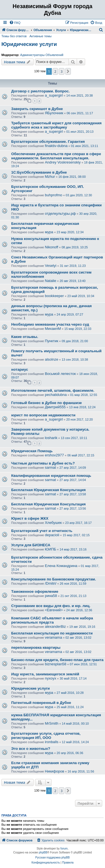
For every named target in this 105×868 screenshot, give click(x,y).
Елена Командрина (61, 566)
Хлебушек (53, 523)
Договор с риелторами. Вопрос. (40, 91)
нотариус (20, 369)
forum (64, 849)
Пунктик (52, 341)
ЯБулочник (54, 113)
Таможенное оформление (35, 591)
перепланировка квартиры (36, 648)
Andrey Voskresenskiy (63, 162)
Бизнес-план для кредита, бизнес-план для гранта (57, 660)
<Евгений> (54, 610)
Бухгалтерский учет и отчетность (42, 531)
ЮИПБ (50, 549)
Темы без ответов (14, 36)
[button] (68, 71)
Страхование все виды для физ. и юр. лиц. (51, 606)
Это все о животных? (31, 749)
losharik (51, 438)
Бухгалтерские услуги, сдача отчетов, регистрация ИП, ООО (46, 736)
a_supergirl (54, 95)
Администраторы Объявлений (42, 55)
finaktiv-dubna (56, 146)
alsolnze (52, 359)
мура (49, 232)
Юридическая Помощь (32, 451)
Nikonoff (51, 247)
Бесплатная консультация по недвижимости (52, 633)
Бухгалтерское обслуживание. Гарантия (48, 142)
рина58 (51, 596)
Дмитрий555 (55, 407)
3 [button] (61, 71)
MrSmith (52, 723)
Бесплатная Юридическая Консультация (48, 490)
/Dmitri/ (51, 583)
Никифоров (54, 771)
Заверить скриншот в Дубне (37, 109)
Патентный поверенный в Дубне (41, 703)
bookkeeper (54, 296)
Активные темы (40, 36)
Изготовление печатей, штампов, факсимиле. (53, 390)
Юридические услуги (29, 44)
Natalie (50, 281)
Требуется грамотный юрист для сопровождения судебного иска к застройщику (56, 125)
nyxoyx (50, 678)
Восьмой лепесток (60, 374)
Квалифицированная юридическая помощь (51, 476)
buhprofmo (53, 195)
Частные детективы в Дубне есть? (43, 463)
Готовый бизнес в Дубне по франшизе (46, 403)
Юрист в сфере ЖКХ (30, 518)
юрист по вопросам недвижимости (43, 415)
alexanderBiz (55, 627)
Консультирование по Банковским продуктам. (54, 579)
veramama (53, 637)
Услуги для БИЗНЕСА (31, 545)
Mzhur (50, 177)
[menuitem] (15, 23)
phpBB (43, 852)
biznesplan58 (56, 664)
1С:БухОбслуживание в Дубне (39, 172)
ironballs (52, 742)
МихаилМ (53, 329)
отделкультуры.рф (60, 214)
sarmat (50, 467)
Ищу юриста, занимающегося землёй (45, 674)
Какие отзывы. (25, 337)
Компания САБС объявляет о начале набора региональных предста (52, 620)
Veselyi (51, 266)
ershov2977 (54, 455)
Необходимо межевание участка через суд (50, 324)
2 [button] (55, 71)
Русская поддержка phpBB (53, 858)
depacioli (52, 535)
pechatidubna (56, 395)
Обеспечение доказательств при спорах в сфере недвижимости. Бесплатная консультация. (56, 156)
